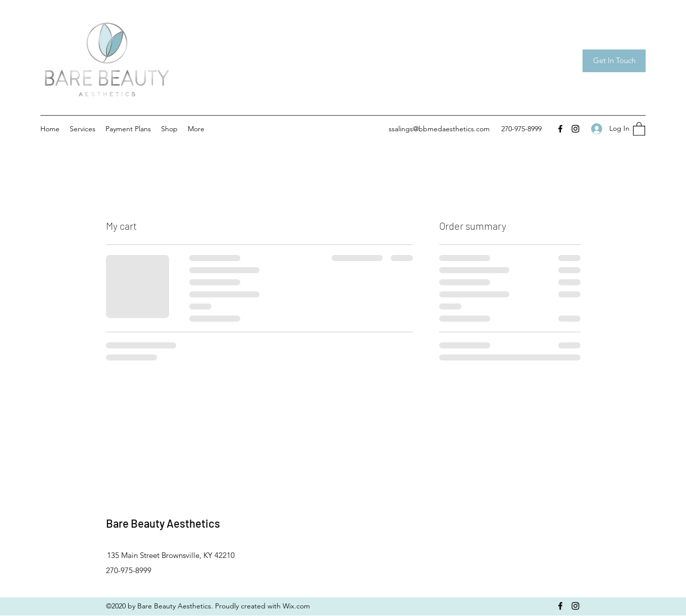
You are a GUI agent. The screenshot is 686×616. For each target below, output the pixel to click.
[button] (639, 129)
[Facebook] (560, 129)
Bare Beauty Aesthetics (163, 523)
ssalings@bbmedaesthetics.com (439, 129)
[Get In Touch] (614, 61)
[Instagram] (575, 129)
